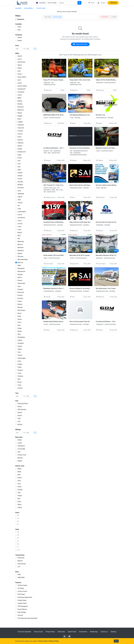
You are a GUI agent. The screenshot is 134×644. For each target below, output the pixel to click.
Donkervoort (22, 152)
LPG (19, 421)
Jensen (20, 203)
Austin (20, 83)
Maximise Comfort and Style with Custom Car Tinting (113, 148)
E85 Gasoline (22, 409)
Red (19, 499)
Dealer (20, 41)
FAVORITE (104, 17)
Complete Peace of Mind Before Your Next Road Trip (61, 222)
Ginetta (20, 173)
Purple (20, 496)
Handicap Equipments (25, 597)
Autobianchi (22, 89)
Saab (19, 316)
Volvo (19, 361)
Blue (19, 475)
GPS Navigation (23, 606)
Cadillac (20, 122)
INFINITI (20, 185)
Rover (19, 313)
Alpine (20, 68)
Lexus (20, 221)
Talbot (20, 349)
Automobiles (28, 8)
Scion (19, 322)
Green (20, 487)
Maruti (20, 233)
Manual (20, 561)
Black (19, 472)
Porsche (20, 298)
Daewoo (20, 140)
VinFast (20, 388)
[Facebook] (65, 637)
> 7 (19, 550)
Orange (20, 490)
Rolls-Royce (21, 310)
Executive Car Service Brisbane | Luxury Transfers (86, 148)
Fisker (20, 367)
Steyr (19, 334)
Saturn (20, 319)
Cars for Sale (41, 8)
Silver (19, 502)
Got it (116, 641)
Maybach (21, 250)
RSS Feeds (61, 632)
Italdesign (21, 194)
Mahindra (21, 242)
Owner (20, 38)
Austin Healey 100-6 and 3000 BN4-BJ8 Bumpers (60, 255)
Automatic (21, 558)
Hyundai (20, 182)
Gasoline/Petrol (23, 404)
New (19, 30)
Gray (19, 484)
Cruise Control (22, 591)
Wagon (20, 461)
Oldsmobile (21, 283)
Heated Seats (22, 600)
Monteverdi (21, 271)
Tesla (19, 385)
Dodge (20, 149)
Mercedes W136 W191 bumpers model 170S (84, 255)
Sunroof (20, 615)
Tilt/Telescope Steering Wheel (27, 618)
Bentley (20, 104)
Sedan (20, 440)
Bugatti (20, 116)
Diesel (20, 407)
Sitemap (113, 632)
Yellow (20, 508)
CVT (19, 567)
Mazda (20, 253)
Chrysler (20, 131)
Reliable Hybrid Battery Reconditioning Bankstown (60, 322)
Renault (20, 307)
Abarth (20, 56)
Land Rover (21, 218)
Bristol (20, 113)
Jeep (19, 200)
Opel (19, 286)
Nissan (20, 280)
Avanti (20, 95)
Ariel (19, 71)
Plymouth (21, 292)
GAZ (19, 167)
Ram (19, 379)
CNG (19, 418)
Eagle (19, 155)
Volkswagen (22, 358)
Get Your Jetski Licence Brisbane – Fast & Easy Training (114, 185)
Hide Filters (48, 17)
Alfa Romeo (21, 62)
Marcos (20, 245)
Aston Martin (22, 77)
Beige (19, 469)
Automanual (22, 564)
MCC (19, 236)
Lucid (19, 373)
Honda (20, 179)
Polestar (20, 376)
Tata (19, 352)
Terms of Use (38, 632)
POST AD (113, 3)
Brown (20, 478)
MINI (19, 265)
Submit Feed (72, 632)
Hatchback (21, 446)
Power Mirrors (22, 609)
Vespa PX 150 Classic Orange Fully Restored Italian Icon (62, 80)
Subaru (20, 340)
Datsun (20, 146)
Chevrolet (21, 128)
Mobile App (94, 632)
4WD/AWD (21, 577)
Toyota (20, 355)
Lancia (20, 215)
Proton (20, 301)
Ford (19, 164)
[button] (101, 3)
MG (19, 239)
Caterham (21, 125)
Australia (18, 8)
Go (35, 49)
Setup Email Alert (80, 44)
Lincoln (20, 224)
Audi (19, 80)
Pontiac (20, 295)
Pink (19, 493)
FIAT (19, 161)
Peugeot (20, 289)
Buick (19, 119)
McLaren (20, 256)
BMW (19, 98)
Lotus (19, 230)
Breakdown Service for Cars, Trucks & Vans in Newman (62, 288)
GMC (19, 170)
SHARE (113, 17)
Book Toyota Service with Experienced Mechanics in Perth (89, 185)
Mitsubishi (21, 268)
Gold (19, 481)
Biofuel (20, 424)
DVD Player (21, 594)
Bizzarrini (21, 107)
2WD (19, 574)
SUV (19, 452)
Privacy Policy (50, 632)
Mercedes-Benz (23, 259)
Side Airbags (22, 612)
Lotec (19, 227)
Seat (19, 325)
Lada (19, 209)
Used (19, 27)
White (19, 505)
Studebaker (21, 337)
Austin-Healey (22, 86)
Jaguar (20, 197)
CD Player (21, 588)
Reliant (20, 304)
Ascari (20, 74)
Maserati (20, 247)
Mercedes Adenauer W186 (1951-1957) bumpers (112, 255)
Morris (20, 277)
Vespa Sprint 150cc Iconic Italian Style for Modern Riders (89, 80)
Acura (19, 59)
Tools (91, 3)
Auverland (21, 92)
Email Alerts (83, 632)
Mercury (20, 262)
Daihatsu (21, 143)
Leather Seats (22, 603)
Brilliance (21, 110)
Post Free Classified (24, 632)
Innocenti (21, 188)
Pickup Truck (22, 455)
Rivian (20, 382)
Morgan (20, 274)
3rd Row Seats (22, 585)
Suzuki (20, 346)
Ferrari (20, 158)
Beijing (20, 101)
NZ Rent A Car (100, 115)
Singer (20, 328)
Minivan (20, 458)
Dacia (19, 137)
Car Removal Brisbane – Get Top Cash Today (58, 148)
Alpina (20, 65)
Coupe (20, 443)
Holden (20, 176)
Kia (19, 206)
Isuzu (19, 191)
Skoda (20, 331)
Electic (20, 415)
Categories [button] (20, 19)
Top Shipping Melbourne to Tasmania (82, 115)
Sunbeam (21, 343)
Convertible (21, 449)
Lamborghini (22, 212)
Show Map (58, 17)
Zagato (20, 364)
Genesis (20, 370)
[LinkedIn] (69, 637)
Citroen (20, 134)
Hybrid (20, 412)
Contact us (104, 632)
